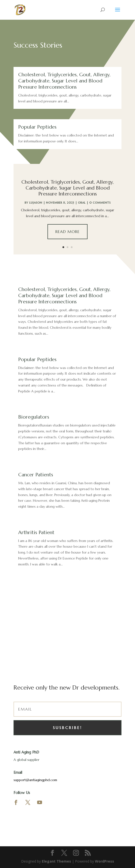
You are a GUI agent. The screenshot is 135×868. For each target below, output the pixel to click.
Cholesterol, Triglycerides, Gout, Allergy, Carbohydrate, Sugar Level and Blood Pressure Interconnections (64, 81)
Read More (67, 231)
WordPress (105, 861)
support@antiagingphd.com (35, 780)
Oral (82, 203)
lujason (36, 203)
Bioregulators (34, 417)
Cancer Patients (36, 475)
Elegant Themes (56, 861)
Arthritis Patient (36, 532)
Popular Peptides (37, 127)
